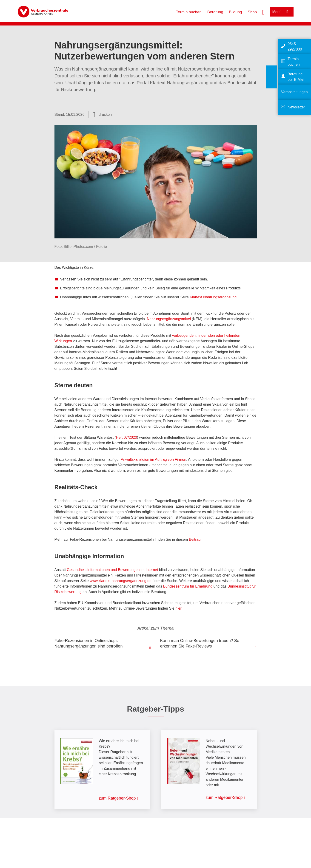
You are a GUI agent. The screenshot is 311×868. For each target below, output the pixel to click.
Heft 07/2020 (126, 437)
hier (178, 608)
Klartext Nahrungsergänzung (213, 297)
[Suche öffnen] (263, 12)
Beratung (215, 12)
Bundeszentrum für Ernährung (188, 586)
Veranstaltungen (294, 92)
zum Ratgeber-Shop (117, 798)
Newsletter (296, 107)
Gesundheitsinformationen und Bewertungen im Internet (113, 570)
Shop (252, 12)
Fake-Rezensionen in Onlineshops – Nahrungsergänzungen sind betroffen (89, 643)
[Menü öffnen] (282, 12)
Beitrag (195, 539)
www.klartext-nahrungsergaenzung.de (121, 581)
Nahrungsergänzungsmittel (169, 319)
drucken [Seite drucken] (105, 115)
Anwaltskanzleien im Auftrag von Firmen (153, 459)
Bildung (235, 12)
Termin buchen (189, 12)
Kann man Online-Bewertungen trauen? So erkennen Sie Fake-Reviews (200, 643)
